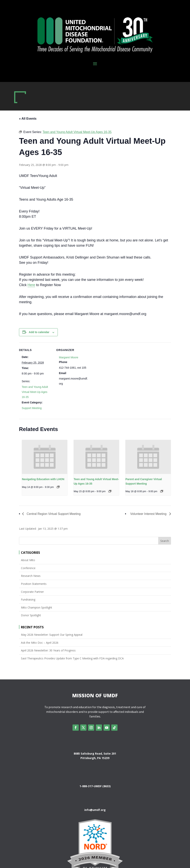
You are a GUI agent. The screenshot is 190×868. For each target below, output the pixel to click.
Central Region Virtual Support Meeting (53, 514)
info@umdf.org (95, 810)
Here (31, 285)
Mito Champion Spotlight (37, 607)
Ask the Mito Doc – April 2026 (40, 643)
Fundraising (28, 599)
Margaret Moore (69, 357)
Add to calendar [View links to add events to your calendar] (39, 332)
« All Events (28, 119)
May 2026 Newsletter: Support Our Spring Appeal (52, 635)
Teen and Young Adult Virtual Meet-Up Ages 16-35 (35, 392)
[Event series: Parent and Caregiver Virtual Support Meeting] (162, 491)
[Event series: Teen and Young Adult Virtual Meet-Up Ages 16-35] (110, 491)
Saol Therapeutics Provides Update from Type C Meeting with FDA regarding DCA (72, 658)
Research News (31, 576)
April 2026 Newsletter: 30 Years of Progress (48, 650)
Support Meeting (32, 408)
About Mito (28, 560)
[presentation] (45, 457)
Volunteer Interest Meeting (149, 514)
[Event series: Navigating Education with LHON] (58, 487)
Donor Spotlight (31, 615)
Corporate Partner (32, 592)
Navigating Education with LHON (43, 479)
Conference (28, 568)
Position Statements (34, 584)
